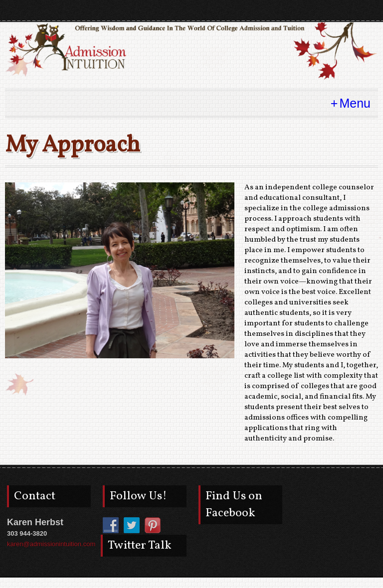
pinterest (333, 10)
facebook (369, 10)
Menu (355, 103)
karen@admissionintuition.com (51, 544)
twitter (351, 10)
